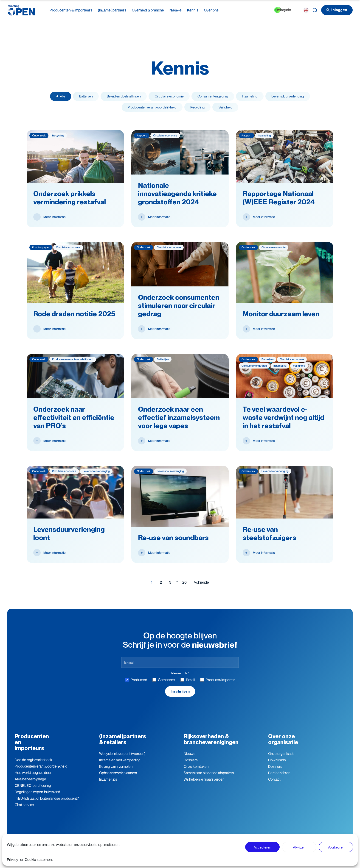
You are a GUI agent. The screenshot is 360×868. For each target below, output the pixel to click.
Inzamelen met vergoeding (120, 765)
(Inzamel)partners (112, 10)
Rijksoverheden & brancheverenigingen (211, 744)
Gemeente (164, 684)
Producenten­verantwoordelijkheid (41, 771)
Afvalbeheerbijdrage (30, 783)
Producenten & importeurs (71, 10)
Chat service (24, 809)
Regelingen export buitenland (37, 796)
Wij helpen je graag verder (204, 784)
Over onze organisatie (283, 744)
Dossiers (191, 765)
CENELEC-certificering (33, 790)
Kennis (193, 10)
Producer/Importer (218, 684)
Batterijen (76, 97)
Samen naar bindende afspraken (209, 777)
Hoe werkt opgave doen (33, 777)
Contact (274, 784)
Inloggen (336, 10)
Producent (136, 684)
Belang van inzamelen (116, 771)
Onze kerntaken (196, 771)
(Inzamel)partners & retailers (123, 744)
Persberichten (279, 777)
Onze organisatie (281, 758)
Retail (188, 684)
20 (184, 586)
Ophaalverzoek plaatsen (118, 777)
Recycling (199, 110)
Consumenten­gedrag (217, 97)
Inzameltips (108, 784)
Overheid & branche (148, 10)
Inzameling (259, 97)
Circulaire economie (169, 97)
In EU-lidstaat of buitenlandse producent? (47, 803)
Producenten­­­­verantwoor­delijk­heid (148, 110)
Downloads (277, 765)
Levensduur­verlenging (301, 97)
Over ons (211, 10)
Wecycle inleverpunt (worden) (122, 758)
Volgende (201, 586)
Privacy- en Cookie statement (30, 860)
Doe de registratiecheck (33, 764)
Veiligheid (230, 110)
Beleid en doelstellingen (118, 97)
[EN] (306, 10)
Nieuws (176, 10)
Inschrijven (180, 695)
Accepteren (262, 847)
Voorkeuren (336, 847)
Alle (49, 97)
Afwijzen (299, 847)
